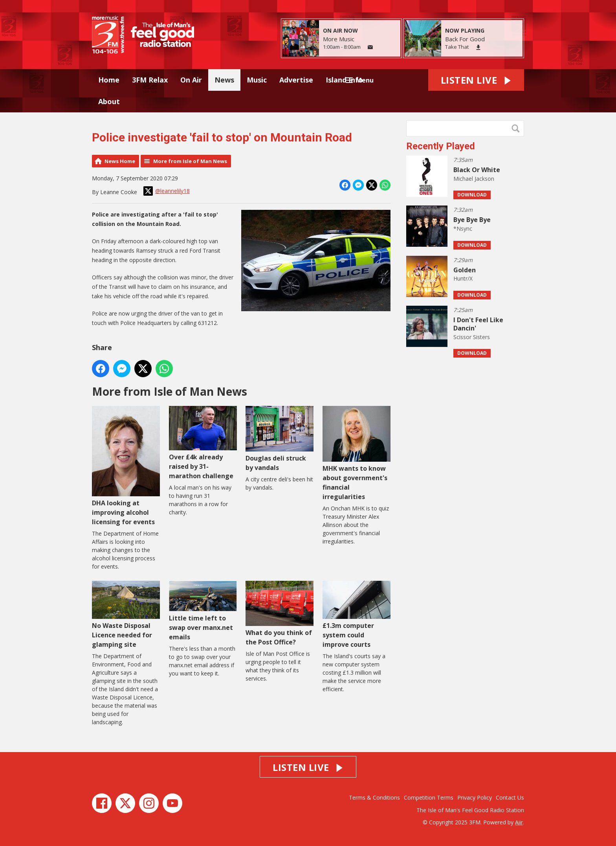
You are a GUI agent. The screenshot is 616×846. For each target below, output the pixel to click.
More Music (339, 39)
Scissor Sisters (472, 337)
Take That (457, 47)
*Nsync (463, 228)
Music (257, 80)
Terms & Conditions (374, 797)
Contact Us (510, 797)
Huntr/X (463, 278)
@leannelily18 (167, 191)
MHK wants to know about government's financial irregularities (357, 453)
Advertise (296, 80)
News (224, 80)
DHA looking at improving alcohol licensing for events (126, 466)
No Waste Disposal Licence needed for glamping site (126, 615)
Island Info (344, 80)
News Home (120, 161)
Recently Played (441, 146)
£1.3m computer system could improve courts (357, 615)
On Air (191, 80)
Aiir (519, 822)
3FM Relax (150, 80)
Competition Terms (429, 797)
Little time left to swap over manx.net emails (203, 611)
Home (109, 80)
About (109, 101)
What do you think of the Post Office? (280, 614)
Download (472, 195)
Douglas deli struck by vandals (280, 439)
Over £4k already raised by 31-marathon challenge (203, 443)
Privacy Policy (475, 797)
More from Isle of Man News (190, 161)
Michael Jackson (474, 179)
